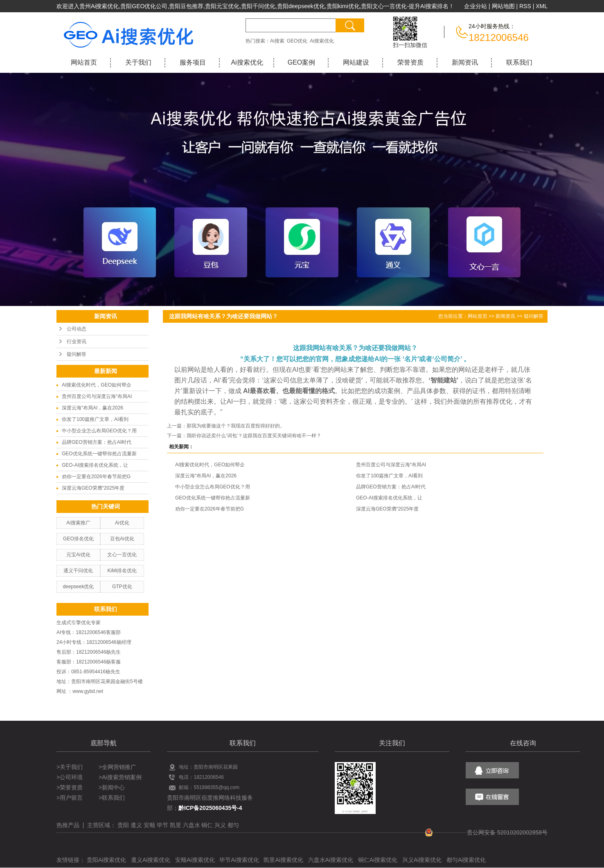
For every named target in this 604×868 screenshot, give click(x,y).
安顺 (149, 825)
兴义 (220, 825)
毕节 (162, 825)
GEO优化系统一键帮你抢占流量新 (99, 454)
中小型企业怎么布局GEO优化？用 (99, 431)
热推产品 (68, 825)
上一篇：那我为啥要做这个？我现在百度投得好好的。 (226, 426)
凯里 (176, 825)
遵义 (136, 825)
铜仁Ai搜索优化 (378, 860)
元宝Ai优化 (78, 555)
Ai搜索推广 (78, 523)
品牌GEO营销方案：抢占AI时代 (97, 442)
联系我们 (519, 62)
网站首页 (84, 62)
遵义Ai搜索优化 (151, 860)
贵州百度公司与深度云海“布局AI (97, 396)
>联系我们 (112, 798)
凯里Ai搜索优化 (283, 860)
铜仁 (207, 825)
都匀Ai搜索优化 (466, 860)
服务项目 (193, 62)
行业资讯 (77, 342)
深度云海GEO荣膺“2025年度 (93, 488)
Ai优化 (122, 523)
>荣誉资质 (70, 787)
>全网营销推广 (117, 767)
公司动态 (77, 329)
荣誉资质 (410, 62)
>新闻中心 (112, 787)
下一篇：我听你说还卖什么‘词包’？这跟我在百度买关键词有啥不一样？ (244, 436)
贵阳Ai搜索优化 (106, 860)
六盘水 (192, 825)
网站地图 (503, 6)
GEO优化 (297, 41)
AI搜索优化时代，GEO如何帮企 (97, 385)
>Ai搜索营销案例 (120, 777)
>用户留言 (70, 798)
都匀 (233, 825)
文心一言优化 (122, 555)
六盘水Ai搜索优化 (331, 860)
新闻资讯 (465, 62)
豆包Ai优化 (122, 539)
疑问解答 (77, 354)
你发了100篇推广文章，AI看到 (95, 419)
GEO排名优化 (78, 539)
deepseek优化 (78, 587)
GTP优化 (122, 587)
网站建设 (356, 62)
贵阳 (123, 825)
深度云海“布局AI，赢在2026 (92, 408)
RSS (525, 6)
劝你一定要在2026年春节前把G (96, 477)
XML (542, 6)
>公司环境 (70, 777)
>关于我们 (70, 767)
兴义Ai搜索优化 (422, 860)
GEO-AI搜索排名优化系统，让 (95, 465)
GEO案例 (302, 62)
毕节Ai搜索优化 (239, 860)
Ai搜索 (277, 41)
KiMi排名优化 (122, 571)
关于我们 (138, 62)
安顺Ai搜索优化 (195, 860)
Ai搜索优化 (322, 41)
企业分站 (476, 6)
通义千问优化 (78, 571)
